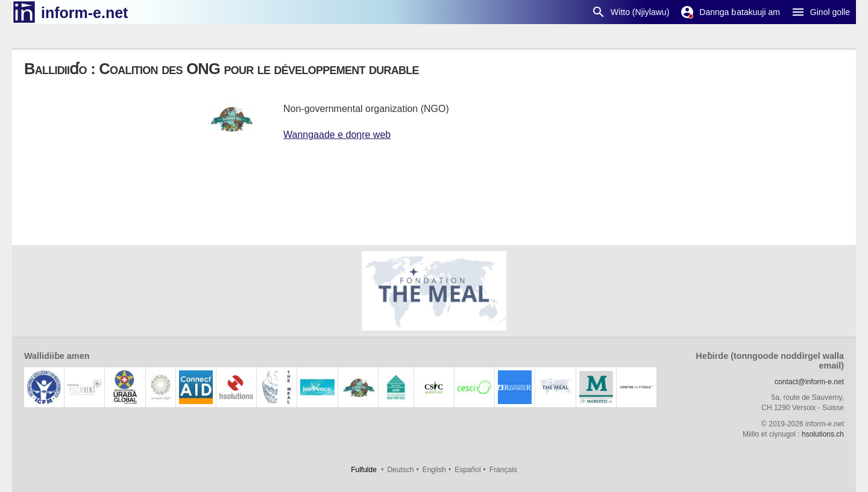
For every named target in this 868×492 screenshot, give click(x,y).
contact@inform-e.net (809, 382)
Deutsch (400, 470)
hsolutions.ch (823, 434)
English (434, 470)
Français (503, 470)
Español (467, 470)
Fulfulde (364, 470)
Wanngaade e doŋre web (337, 135)
